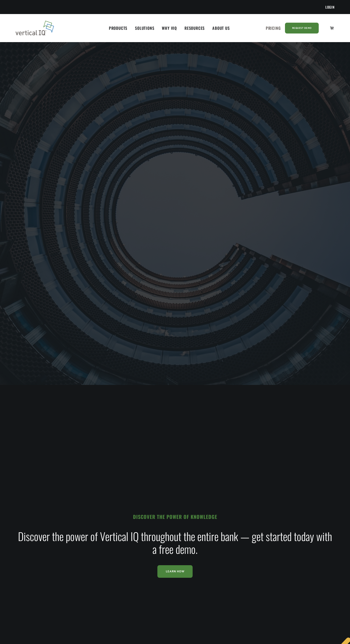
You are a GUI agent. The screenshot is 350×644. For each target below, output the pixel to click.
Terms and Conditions (228, 603)
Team (215, 557)
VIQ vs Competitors (102, 582)
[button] (275, 586)
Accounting (33, 536)
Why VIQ (169, 28)
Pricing (273, 28)
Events (154, 557)
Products (118, 28)
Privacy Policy (221, 592)
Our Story (218, 536)
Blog (152, 546)
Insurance (32, 567)
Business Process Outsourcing (48, 557)
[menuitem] (330, 7)
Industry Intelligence (102, 536)
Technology (34, 587)
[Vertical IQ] (35, 28)
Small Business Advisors (43, 577)
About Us (221, 28)
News (215, 546)
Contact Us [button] (291, 544)
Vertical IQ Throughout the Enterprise (108, 569)
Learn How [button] (175, 469)
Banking (31, 546)
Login (330, 7)
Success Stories (99, 546)
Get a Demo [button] (290, 527)
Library (154, 536)
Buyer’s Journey (99, 557)
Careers (216, 577)
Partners (217, 567)
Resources (195, 28)
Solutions (145, 28)
